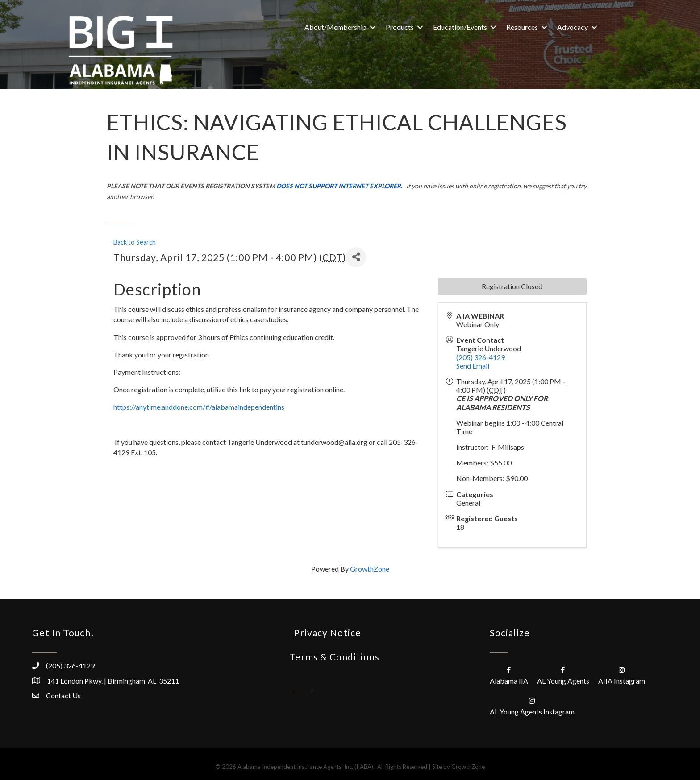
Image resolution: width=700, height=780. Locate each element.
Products (400, 27)
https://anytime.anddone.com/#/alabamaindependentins (199, 407)
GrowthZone (370, 569)
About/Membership (335, 27)
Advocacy (573, 27)
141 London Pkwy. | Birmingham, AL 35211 (113, 681)
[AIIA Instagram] (622, 675)
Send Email (473, 366)
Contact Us (63, 695)
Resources (522, 27)
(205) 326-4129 (481, 357)
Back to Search (135, 242)
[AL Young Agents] (563, 675)
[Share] (356, 257)
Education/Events (460, 27)
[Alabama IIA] (509, 675)
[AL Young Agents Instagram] (532, 706)
